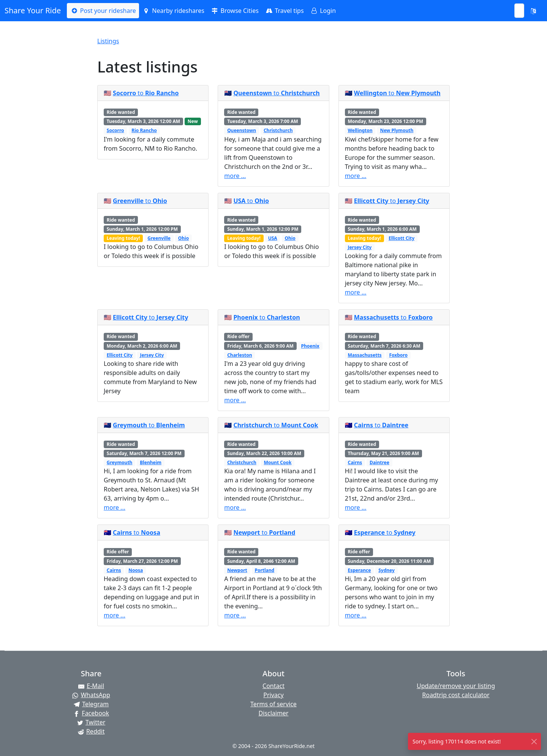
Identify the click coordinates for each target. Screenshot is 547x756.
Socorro (115, 130)
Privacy (273, 695)
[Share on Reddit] (91, 731)
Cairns (355, 462)
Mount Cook (278, 462)
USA (273, 238)
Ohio (183, 238)
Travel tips (284, 11)
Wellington (360, 130)
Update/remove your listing (456, 686)
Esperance (359, 570)
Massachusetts (364, 355)
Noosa (136, 570)
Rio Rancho (144, 130)
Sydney (387, 570)
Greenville (159, 238)
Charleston (240, 355)
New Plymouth (397, 130)
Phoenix (310, 346)
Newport (237, 570)
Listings (108, 41)
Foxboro (398, 355)
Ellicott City (402, 238)
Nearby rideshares (173, 11)
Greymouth (120, 462)
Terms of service (273, 704)
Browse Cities (235, 11)
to (146, 93)
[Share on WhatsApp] (91, 695)
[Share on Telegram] (91, 704)
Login (323, 11)
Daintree (379, 462)
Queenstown (242, 130)
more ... (235, 176)
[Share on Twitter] (91, 722)
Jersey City (360, 247)
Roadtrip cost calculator (456, 695)
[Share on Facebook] (91, 713)
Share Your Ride (33, 10)
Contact (273, 686)
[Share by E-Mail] (91, 686)
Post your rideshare (103, 11)
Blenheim (151, 462)
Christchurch (278, 130)
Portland (265, 570)
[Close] (534, 741)
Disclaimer (274, 713)
